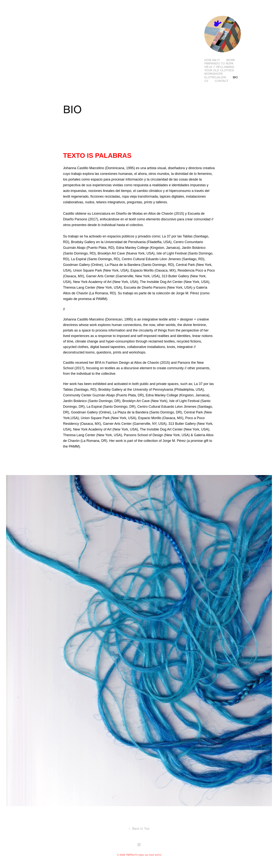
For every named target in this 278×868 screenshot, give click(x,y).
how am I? (212, 60)
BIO (235, 77)
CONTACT (222, 81)
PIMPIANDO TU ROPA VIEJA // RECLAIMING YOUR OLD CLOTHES (219, 67)
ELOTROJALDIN (215, 77)
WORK (231, 60)
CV (206, 81)
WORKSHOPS (214, 74)
